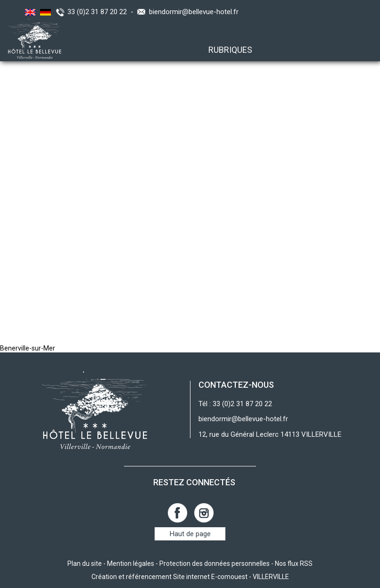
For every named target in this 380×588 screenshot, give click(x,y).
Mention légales (131, 563)
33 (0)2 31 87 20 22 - (102, 12)
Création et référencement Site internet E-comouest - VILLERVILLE (190, 577)
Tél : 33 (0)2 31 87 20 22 (235, 404)
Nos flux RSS (294, 563)
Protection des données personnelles (215, 563)
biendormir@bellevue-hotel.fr (194, 12)
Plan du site (85, 563)
